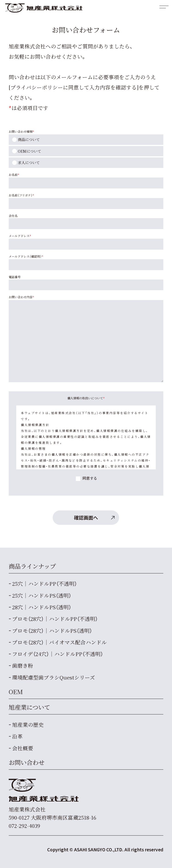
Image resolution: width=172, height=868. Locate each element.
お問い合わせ (27, 762)
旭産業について (29, 707)
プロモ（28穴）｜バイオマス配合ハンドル (59, 642)
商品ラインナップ (32, 566)
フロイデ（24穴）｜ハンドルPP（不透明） (58, 654)
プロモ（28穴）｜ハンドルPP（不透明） (55, 619)
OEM (16, 692)
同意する (89, 478)
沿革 (17, 736)
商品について (29, 140)
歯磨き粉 (23, 665)
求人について (29, 163)
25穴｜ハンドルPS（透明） (42, 595)
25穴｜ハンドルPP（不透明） (45, 583)
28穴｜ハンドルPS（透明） (42, 607)
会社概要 (23, 748)
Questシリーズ (54, 677)
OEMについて (30, 151)
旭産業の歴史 (28, 724)
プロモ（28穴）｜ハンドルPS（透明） (52, 630)
